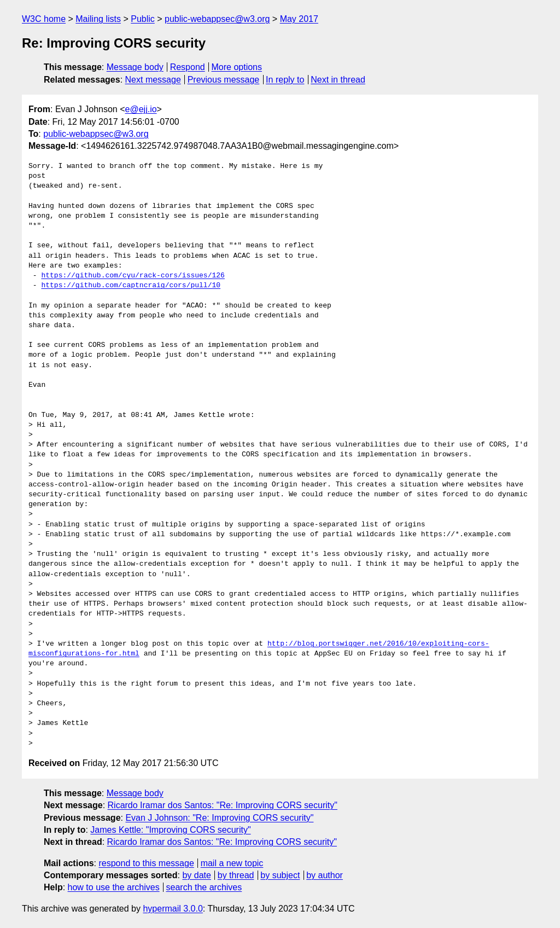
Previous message (224, 80)
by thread (236, 875)
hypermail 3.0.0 (173, 909)
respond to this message (146, 863)
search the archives (204, 887)
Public (143, 19)
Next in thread (338, 80)
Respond (188, 67)
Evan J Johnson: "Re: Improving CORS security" (219, 818)
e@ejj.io (141, 109)
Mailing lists (98, 19)
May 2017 (299, 19)
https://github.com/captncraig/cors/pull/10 (131, 286)
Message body (135, 67)
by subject (280, 875)
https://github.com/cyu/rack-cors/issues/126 (133, 276)
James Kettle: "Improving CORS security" (170, 830)
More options (237, 67)
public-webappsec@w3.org (217, 19)
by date (196, 875)
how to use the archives (114, 887)
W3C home (44, 19)
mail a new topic (232, 863)
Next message (153, 80)
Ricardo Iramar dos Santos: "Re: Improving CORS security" (223, 805)
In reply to (285, 80)
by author (325, 875)
